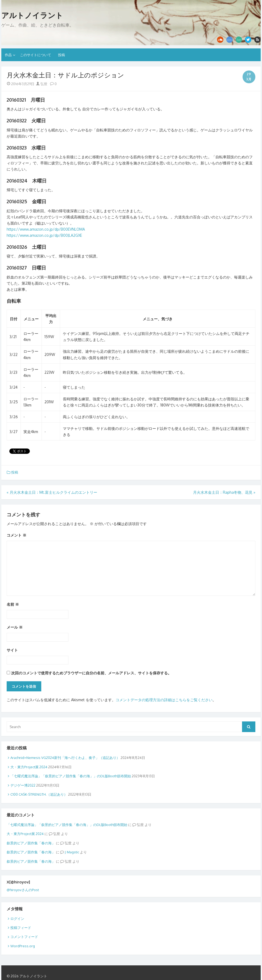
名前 (13, 604)
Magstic (73, 852)
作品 (8, 55)
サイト (12, 650)
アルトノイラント (32, 15)
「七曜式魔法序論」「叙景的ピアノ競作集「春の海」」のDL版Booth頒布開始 (71, 776)
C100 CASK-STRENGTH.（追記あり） (39, 794)
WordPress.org (23, 946)
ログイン (17, 919)
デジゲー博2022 (23, 785)
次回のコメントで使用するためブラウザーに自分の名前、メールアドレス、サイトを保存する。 (91, 673)
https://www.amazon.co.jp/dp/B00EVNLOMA (46, 229)
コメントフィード (24, 937)
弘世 (42, 84)
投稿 (62, 55)
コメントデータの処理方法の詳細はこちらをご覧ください (164, 700)
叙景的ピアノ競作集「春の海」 (31, 843)
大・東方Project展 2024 (29, 767)
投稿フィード (21, 928)
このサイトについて (36, 55)
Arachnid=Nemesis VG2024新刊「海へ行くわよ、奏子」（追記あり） (65, 758)
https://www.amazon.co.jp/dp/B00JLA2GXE (44, 235)
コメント (17, 535)
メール (15, 627)
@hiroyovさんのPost (23, 890)
